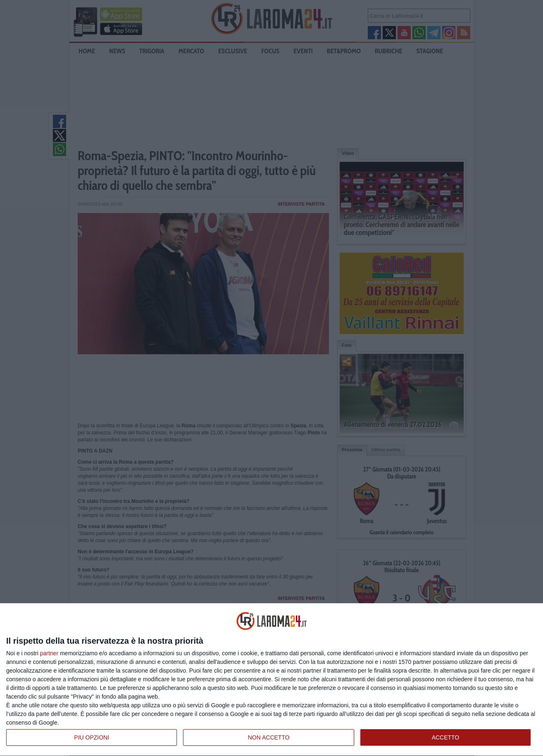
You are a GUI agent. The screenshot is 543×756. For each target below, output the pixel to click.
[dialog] (271, 680)
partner (49, 653)
